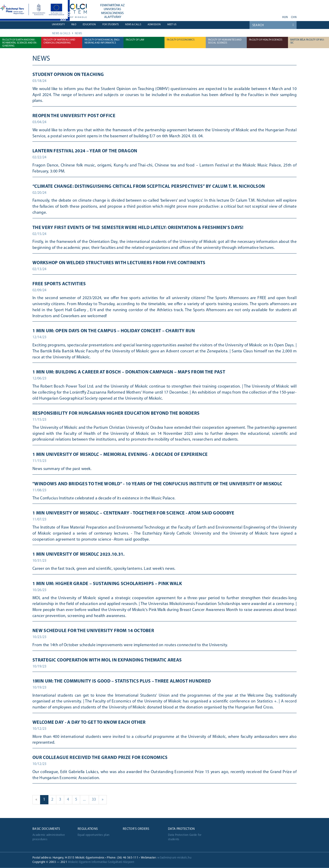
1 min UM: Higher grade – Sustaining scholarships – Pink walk (107, 584)
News (78, 34)
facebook (259, 16)
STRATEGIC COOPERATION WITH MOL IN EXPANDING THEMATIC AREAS (107, 660)
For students (111, 25)
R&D (74, 25)
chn (294, 17)
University (58, 25)
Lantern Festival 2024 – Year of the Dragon (85, 151)
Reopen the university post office (74, 116)
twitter (265, 16)
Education (89, 25)
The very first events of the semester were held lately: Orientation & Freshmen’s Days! (138, 228)
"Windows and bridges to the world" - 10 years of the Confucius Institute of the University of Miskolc (157, 484)
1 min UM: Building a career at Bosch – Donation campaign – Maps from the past (129, 372)
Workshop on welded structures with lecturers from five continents (119, 263)
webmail (234, 16)
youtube (250, 16)
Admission (154, 25)
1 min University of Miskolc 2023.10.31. (79, 555)
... (86, 799)
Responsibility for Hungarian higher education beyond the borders (116, 414)
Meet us (172, 25)
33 (95, 799)
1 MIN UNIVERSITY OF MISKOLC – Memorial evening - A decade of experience (120, 455)
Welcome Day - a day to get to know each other (89, 723)
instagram (271, 16)
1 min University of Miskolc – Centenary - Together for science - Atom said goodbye (133, 513)
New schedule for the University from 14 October (93, 631)
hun (285, 17)
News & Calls (133, 25)
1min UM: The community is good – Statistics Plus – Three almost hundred (122, 681)
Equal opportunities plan (93, 835)
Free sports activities (59, 284)
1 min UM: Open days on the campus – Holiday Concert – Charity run (114, 331)
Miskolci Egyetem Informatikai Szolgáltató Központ (101, 862)
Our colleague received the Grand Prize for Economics (100, 758)
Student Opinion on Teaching (68, 75)
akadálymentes (277, 16)
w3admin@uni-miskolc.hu (174, 858)
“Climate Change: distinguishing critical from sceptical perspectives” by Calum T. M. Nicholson (149, 187)
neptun (240, 16)
